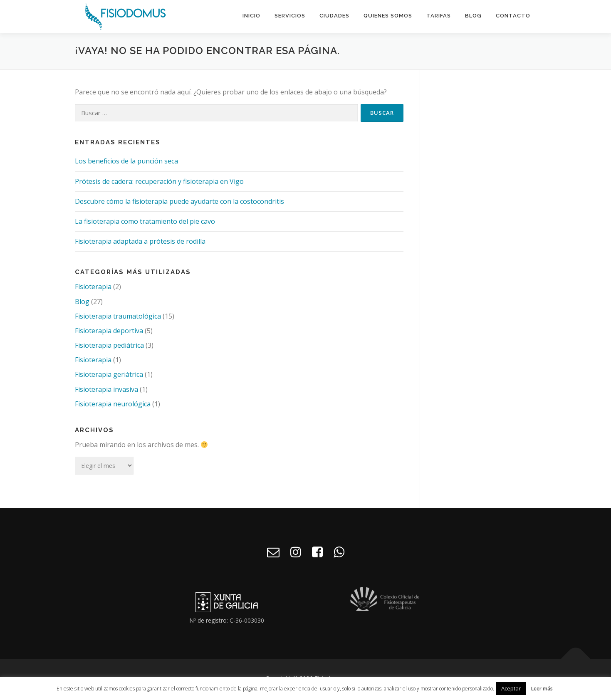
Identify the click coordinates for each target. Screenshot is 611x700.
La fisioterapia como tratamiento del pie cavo (145, 223)
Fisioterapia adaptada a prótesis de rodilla (140, 243)
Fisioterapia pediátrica (109, 347)
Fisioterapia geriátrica (109, 376)
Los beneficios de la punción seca (126, 163)
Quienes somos (388, 16)
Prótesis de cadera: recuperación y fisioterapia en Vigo (159, 183)
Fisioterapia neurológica (113, 406)
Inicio (251, 16)
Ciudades (334, 16)
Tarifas (439, 16)
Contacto (513, 16)
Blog (473, 16)
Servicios (290, 16)
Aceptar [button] (511, 688)
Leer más (542, 689)
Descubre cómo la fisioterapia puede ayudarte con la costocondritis (179, 203)
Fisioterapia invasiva (106, 391)
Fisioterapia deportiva (109, 333)
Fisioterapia (93, 289)
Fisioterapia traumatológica (118, 318)
